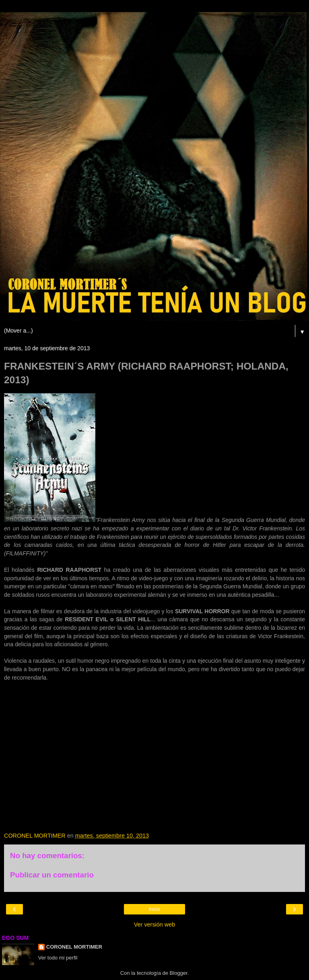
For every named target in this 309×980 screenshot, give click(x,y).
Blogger (179, 973)
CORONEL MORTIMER (74, 947)
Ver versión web (154, 925)
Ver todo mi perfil (58, 958)
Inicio (154, 909)
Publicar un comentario (52, 875)
